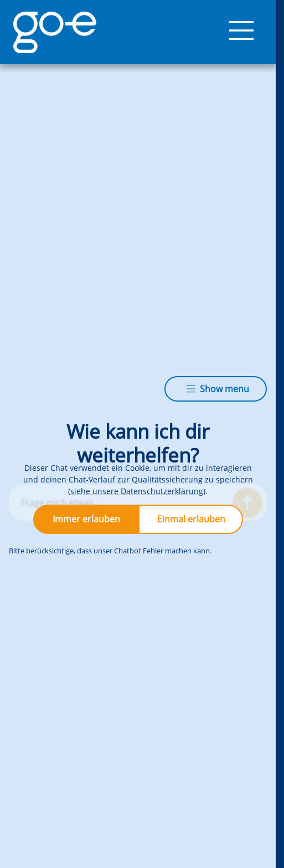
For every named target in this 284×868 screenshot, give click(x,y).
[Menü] (241, 32)
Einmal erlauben (191, 519)
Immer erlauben (86, 519)
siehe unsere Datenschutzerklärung (137, 491)
